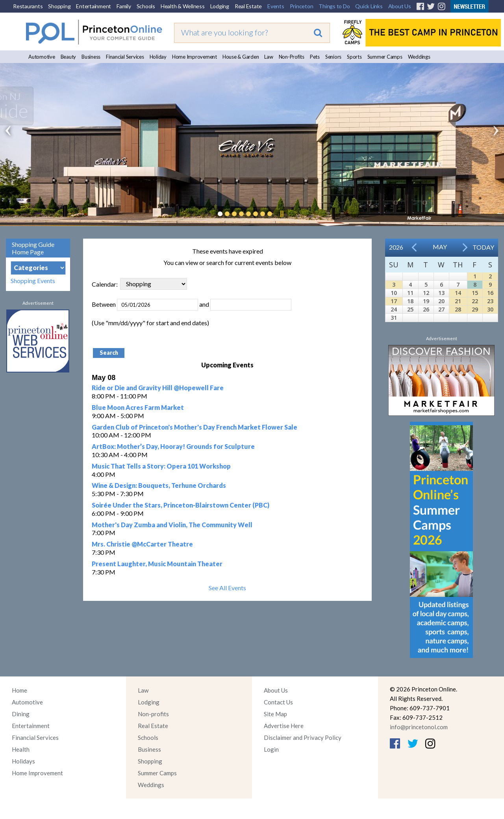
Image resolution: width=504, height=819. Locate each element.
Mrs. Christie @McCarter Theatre (142, 544)
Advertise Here (284, 726)
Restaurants (28, 6)
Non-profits (153, 714)
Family (124, 6)
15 (475, 293)
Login (271, 749)
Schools (146, 6)
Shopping (59, 6)
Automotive (42, 57)
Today (483, 247)
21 (458, 301)
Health (21, 749)
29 (475, 309)
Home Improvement (195, 57)
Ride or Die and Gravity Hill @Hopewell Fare (158, 388)
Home (19, 690)
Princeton (302, 6)
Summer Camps (385, 57)
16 (490, 293)
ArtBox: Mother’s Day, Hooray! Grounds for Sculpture (173, 446)
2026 (396, 247)
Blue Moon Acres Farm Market (138, 407)
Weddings (419, 57)
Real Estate (248, 6)
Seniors (333, 57)
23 (490, 301)
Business (91, 57)
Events (276, 6)
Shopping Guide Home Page (33, 248)
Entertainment (94, 6)
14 (458, 293)
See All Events (227, 588)
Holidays (23, 761)
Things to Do (334, 6)
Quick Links (369, 6)
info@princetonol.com (419, 727)
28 (458, 309)
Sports (354, 57)
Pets (315, 57)
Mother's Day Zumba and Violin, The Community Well (172, 525)
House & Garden (241, 57)
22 (475, 301)
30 (490, 309)
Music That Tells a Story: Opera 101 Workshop (161, 466)
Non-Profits (292, 57)
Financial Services (125, 57)
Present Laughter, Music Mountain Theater (157, 564)
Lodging (220, 6)
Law (269, 57)
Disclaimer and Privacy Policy (303, 737)
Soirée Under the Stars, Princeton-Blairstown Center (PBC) (181, 505)
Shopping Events (33, 281)
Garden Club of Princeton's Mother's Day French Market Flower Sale (195, 427)
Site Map (275, 714)
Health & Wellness (183, 6)
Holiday (158, 57)
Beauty (69, 57)
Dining (21, 714)
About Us (400, 6)
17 (394, 301)
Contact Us (278, 702)
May (440, 247)
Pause (282, 214)
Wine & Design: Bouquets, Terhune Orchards (159, 485)
